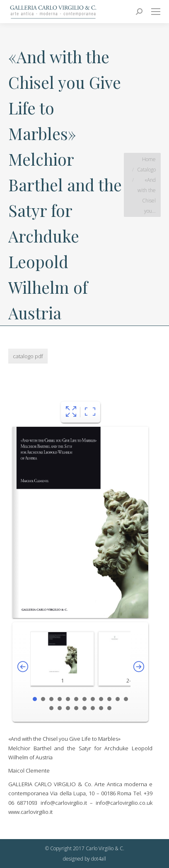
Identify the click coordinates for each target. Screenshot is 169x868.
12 (126, 699)
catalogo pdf (28, 356)
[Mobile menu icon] (156, 12)
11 (118, 699)
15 (68, 708)
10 (109, 699)
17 (84, 708)
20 (109, 708)
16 (76, 708)
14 (60, 708)
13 (51, 708)
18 (93, 708)
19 (101, 708)
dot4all (99, 859)
